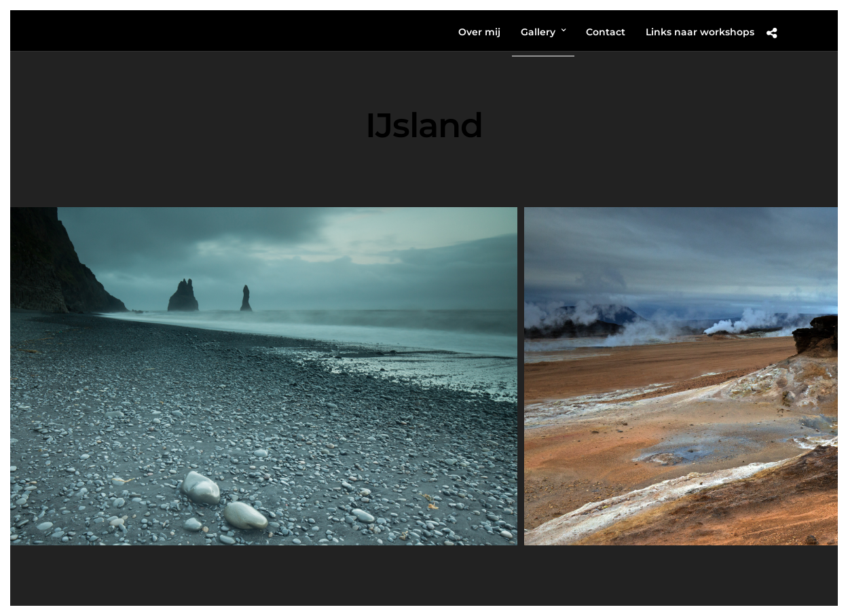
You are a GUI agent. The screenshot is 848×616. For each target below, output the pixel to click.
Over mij (479, 32)
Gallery (538, 32)
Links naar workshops (700, 32)
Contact (606, 32)
